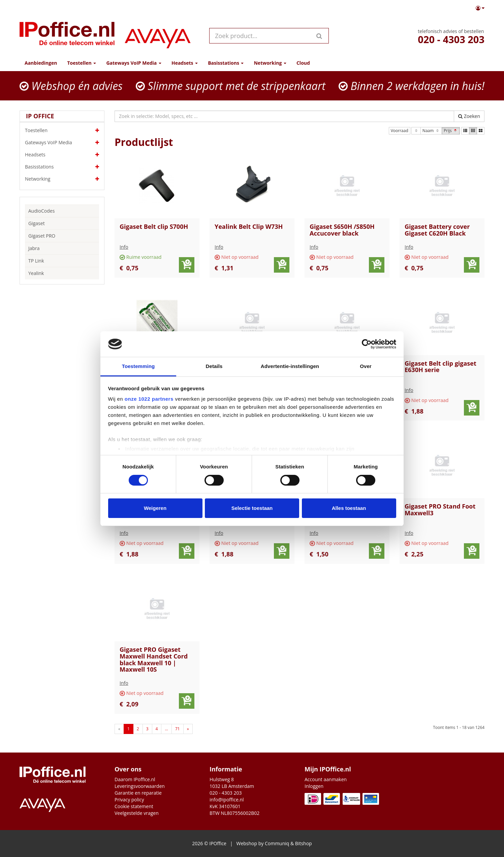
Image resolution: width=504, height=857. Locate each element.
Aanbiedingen (41, 63)
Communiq (277, 843)
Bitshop (304, 843)
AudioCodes (41, 211)
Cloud (303, 63)
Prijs (451, 131)
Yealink (36, 273)
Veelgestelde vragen (137, 813)
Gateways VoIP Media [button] (134, 63)
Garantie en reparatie (138, 793)
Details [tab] (214, 366)
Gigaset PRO (42, 236)
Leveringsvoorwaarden (140, 786)
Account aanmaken (326, 779)
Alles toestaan (349, 508)
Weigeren (155, 508)
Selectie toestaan (252, 508)
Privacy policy (129, 800)
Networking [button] (270, 63)
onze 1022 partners (149, 399)
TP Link (36, 261)
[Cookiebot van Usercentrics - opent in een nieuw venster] (367, 344)
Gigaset (37, 223)
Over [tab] (366, 366)
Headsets (62, 155)
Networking (62, 179)
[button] (480, 8)
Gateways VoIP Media (62, 143)
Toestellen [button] (82, 63)
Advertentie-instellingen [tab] (290, 366)
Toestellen (62, 130)
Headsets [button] (185, 63)
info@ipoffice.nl (227, 800)
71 (178, 729)
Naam (431, 131)
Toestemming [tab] (138, 366)
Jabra (34, 248)
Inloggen (314, 786)
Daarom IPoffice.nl (135, 779)
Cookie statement (134, 806)
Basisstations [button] (226, 63)
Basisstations (62, 167)
